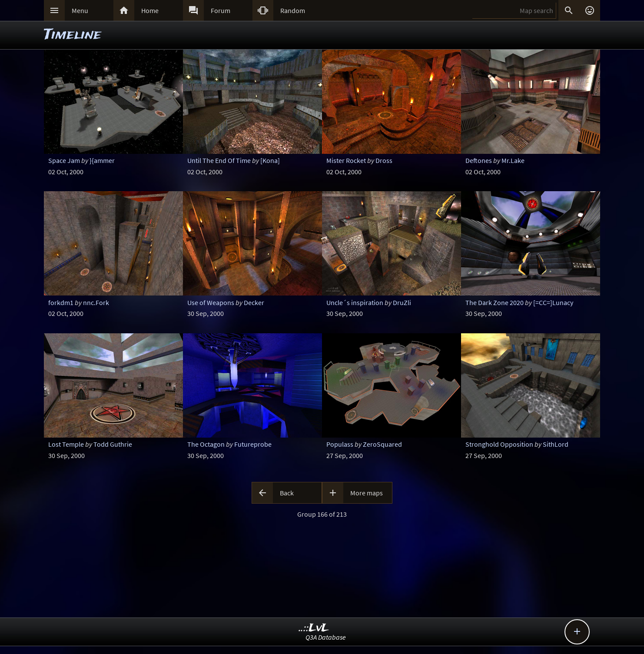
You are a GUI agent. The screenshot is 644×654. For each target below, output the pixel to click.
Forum (221, 10)
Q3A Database (326, 637)
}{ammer (102, 160)
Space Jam (64, 160)
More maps (367, 493)
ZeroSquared (382, 444)
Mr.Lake (513, 160)
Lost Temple (66, 444)
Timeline (73, 35)
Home (150, 10)
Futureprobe (253, 444)
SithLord (556, 444)
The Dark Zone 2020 (495, 302)
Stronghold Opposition (499, 444)
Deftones (479, 160)
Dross (384, 160)
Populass (340, 444)
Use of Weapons (211, 302)
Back (287, 493)
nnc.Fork (96, 302)
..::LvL (314, 628)
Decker (254, 302)
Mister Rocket (346, 160)
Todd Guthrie (113, 444)
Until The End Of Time (219, 160)
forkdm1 (61, 302)
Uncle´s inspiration (355, 302)
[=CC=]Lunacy (553, 302)
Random (293, 10)
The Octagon (206, 444)
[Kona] (270, 160)
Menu (80, 10)
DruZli (402, 302)
